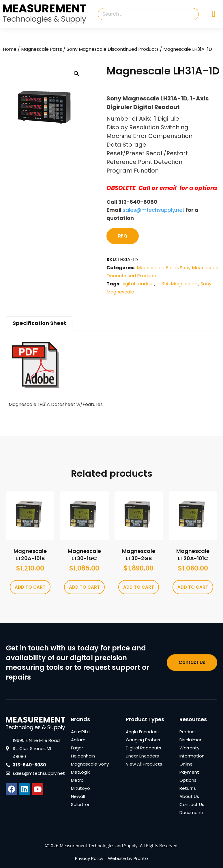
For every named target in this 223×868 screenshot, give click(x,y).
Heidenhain (83, 756)
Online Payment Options (189, 772)
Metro (77, 780)
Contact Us (192, 804)
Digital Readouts (144, 748)
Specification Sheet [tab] (39, 323)
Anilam (78, 740)
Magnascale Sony (90, 764)
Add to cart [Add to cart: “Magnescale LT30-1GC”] (84, 587)
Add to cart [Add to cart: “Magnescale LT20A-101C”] (193, 587)
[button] (76, 74)
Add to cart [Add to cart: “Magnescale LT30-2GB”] (139, 587)
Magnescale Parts (42, 49)
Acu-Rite (80, 732)
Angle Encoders (142, 732)
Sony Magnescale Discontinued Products (113, 49)
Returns (188, 788)
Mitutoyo (80, 788)
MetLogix (80, 772)
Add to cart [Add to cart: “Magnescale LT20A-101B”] (30, 587)
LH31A (163, 284)
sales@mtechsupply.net (153, 210)
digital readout (138, 284)
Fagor (77, 748)
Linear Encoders (142, 756)
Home (10, 49)
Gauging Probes (143, 740)
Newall (78, 796)
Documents (192, 812)
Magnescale (185, 284)
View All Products (144, 764)
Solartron (81, 804)
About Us (189, 796)
